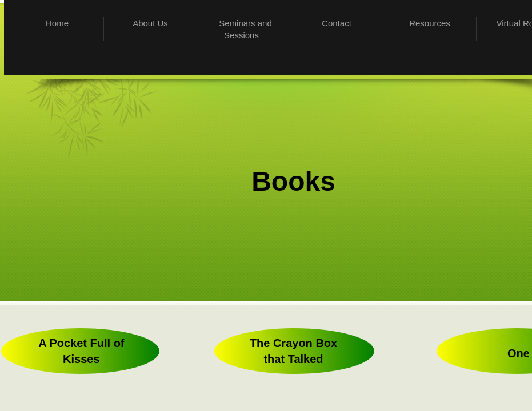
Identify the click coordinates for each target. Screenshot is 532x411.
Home (57, 23)
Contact (337, 23)
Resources (430, 23)
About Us (150, 23)
